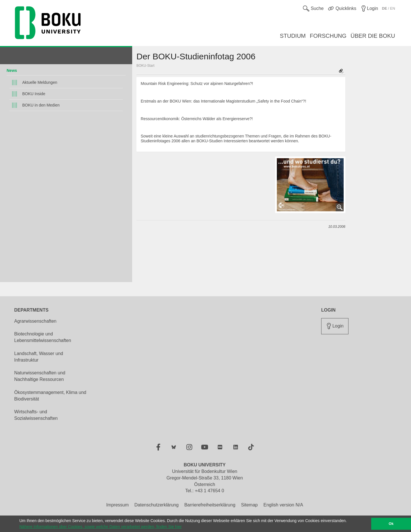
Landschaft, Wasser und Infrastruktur (39, 357)
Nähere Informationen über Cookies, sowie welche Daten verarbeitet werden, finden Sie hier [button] (100, 527)
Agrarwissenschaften (35, 321)
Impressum (118, 505)
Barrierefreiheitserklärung (210, 505)
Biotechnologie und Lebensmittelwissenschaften (43, 337)
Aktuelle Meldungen (40, 82)
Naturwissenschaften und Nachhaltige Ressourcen (40, 376)
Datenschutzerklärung (157, 505)
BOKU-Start (145, 66)
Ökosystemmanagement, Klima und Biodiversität (50, 396)
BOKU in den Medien (41, 105)
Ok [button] (391, 524)
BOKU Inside (34, 94)
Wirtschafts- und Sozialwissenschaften (36, 415)
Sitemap (249, 505)
